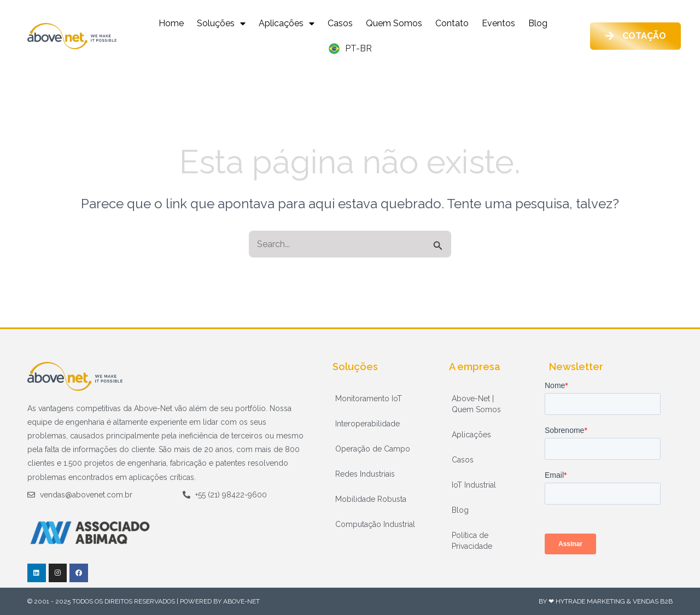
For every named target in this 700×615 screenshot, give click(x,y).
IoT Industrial (474, 485)
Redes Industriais (365, 474)
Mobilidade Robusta (371, 499)
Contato (452, 23)
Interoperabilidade (367, 424)
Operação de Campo (373, 449)
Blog (538, 23)
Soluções (221, 24)
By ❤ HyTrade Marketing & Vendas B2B (606, 601)
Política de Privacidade (472, 541)
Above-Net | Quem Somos (476, 404)
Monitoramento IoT (369, 399)
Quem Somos (394, 23)
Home (171, 23)
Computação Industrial (375, 524)
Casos (340, 23)
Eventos (498, 23)
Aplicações (287, 24)
